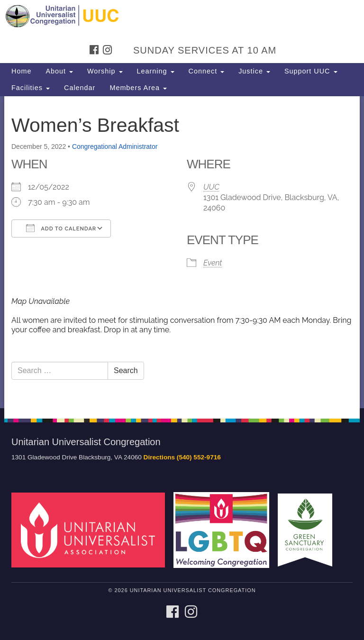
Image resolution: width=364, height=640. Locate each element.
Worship (105, 71)
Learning (156, 71)
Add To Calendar (61, 228)
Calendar (80, 88)
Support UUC (311, 71)
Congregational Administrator (115, 146)
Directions (159, 457)
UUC (211, 187)
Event (213, 263)
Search (126, 370)
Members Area (138, 88)
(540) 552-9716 (199, 457)
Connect (207, 71)
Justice (254, 71)
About (59, 71)
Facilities (31, 88)
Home (21, 71)
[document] (182, 252)
